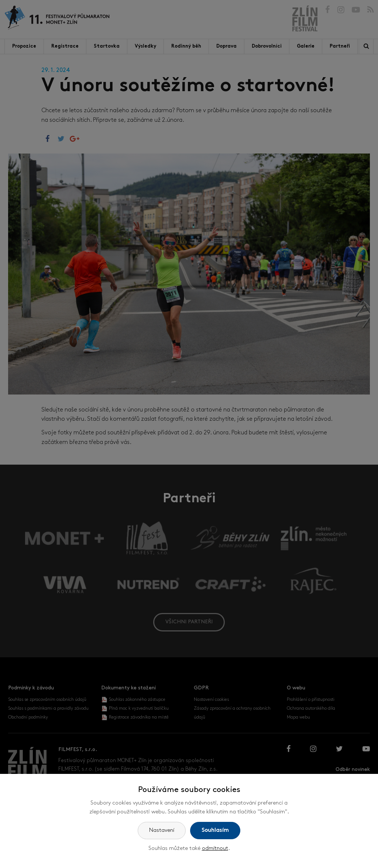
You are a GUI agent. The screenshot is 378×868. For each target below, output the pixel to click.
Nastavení (162, 831)
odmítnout (215, 849)
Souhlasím (215, 831)
